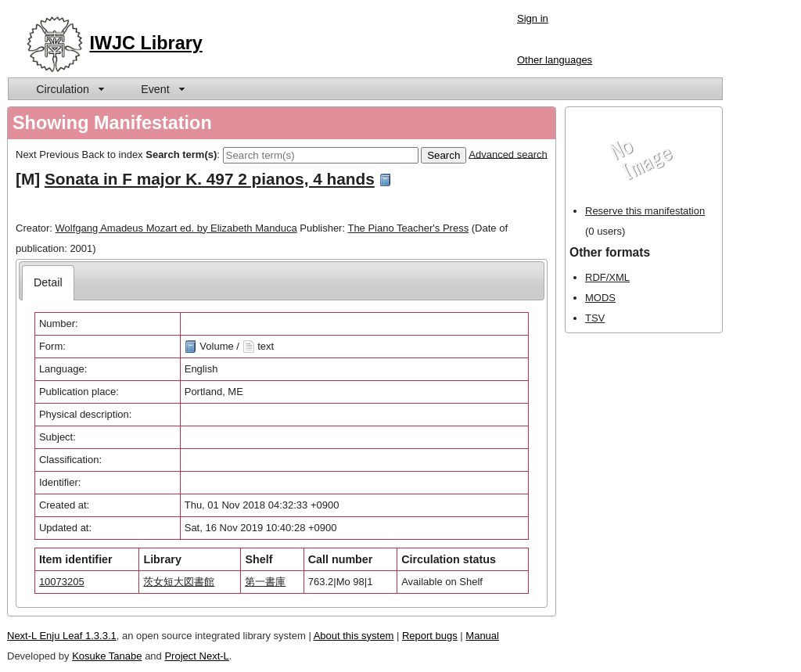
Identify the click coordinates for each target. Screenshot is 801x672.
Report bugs (430, 636)
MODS (600, 298)
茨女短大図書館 (179, 582)
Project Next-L (196, 656)
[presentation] (48, 283)
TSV (595, 318)
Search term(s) (181, 154)
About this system (354, 636)
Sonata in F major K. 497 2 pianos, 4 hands (210, 179)
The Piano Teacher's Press (408, 228)
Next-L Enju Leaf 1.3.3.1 (62, 636)
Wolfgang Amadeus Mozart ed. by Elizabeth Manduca (176, 228)
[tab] (48, 283)
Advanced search (508, 154)
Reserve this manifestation (645, 211)
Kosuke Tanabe (107, 656)
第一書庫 (265, 582)
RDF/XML (607, 277)
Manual (482, 636)
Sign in (533, 18)
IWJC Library (146, 43)
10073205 (62, 582)
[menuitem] (69, 89)
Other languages (555, 60)
